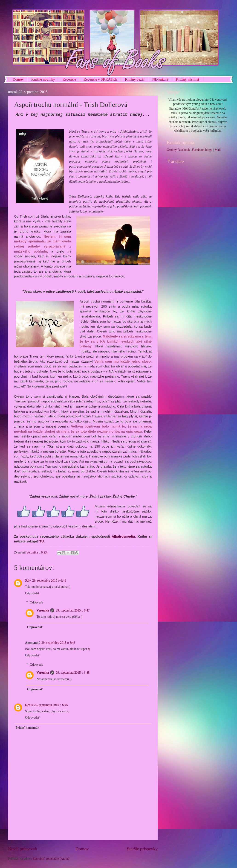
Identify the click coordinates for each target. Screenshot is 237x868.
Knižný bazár (135, 79)
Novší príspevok (23, 849)
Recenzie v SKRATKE (100, 79)
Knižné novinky (43, 79)
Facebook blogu (202, 150)
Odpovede (36, 602)
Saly (28, 581)
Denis (29, 705)
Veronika (43, 610)
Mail (218, 150)
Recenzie (69, 79)
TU (42, 541)
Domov (18, 79)
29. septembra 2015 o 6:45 (51, 705)
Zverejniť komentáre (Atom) (51, 859)
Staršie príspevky (142, 849)
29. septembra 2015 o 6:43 (58, 643)
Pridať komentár (27, 728)
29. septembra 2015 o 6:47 (73, 610)
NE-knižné (160, 79)
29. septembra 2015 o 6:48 (73, 673)
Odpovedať (32, 593)
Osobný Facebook (178, 150)
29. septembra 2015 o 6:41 (49, 581)
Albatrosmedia (123, 536)
